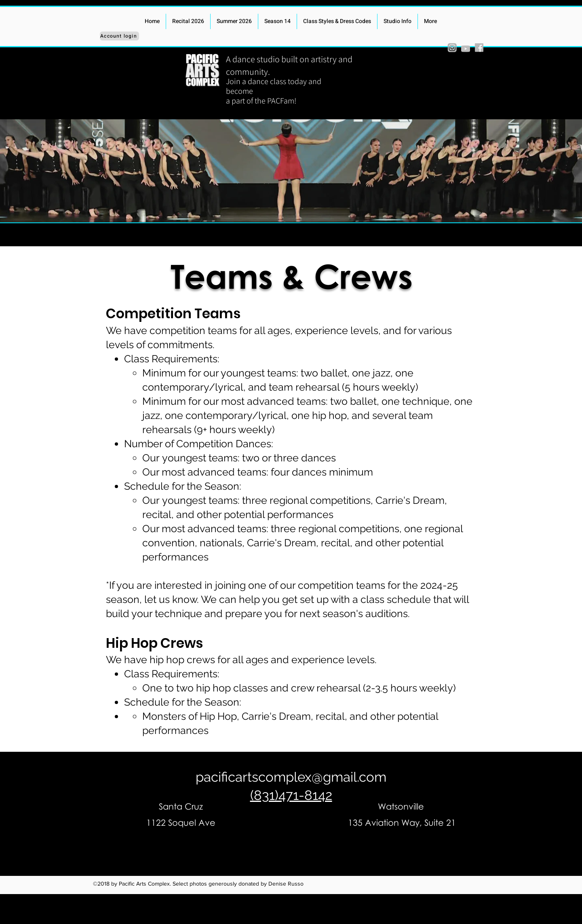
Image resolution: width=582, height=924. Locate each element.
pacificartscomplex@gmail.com (291, 777)
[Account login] (119, 36)
